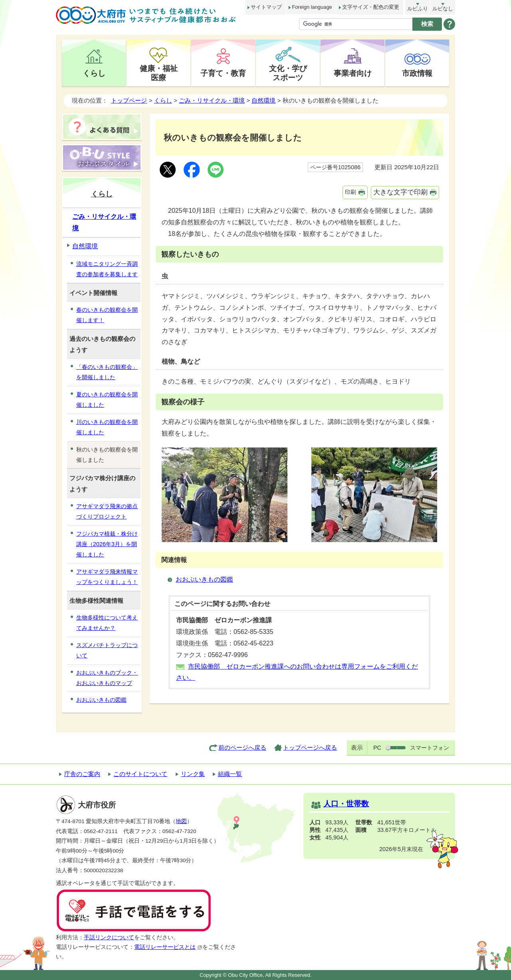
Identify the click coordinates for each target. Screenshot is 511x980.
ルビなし (443, 9)
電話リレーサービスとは (168, 947)
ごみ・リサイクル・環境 (212, 100)
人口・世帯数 (346, 804)
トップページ (129, 100)
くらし (94, 73)
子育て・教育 (223, 73)
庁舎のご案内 (82, 774)
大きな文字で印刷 (400, 192)
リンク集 (193, 774)
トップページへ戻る (310, 747)
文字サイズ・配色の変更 (371, 7)
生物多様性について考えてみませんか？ (107, 623)
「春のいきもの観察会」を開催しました (107, 372)
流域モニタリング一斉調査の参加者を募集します (107, 269)
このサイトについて (140, 774)
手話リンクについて (109, 937)
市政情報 (417, 73)
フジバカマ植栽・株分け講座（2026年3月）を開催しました (107, 544)
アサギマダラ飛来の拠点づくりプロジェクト (107, 511)
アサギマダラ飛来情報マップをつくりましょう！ (107, 577)
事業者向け (353, 73)
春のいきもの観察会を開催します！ (107, 315)
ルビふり (418, 9)
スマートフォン (430, 748)
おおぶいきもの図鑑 (204, 579)
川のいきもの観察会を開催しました (107, 427)
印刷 (351, 192)
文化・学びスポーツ (288, 73)
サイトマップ (266, 7)
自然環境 (263, 100)
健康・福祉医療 (159, 73)
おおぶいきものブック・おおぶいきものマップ (107, 678)
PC (377, 748)
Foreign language (312, 7)
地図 (181, 821)
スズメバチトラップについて (107, 650)
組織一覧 (230, 774)
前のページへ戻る (242, 747)
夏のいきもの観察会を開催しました (107, 400)
